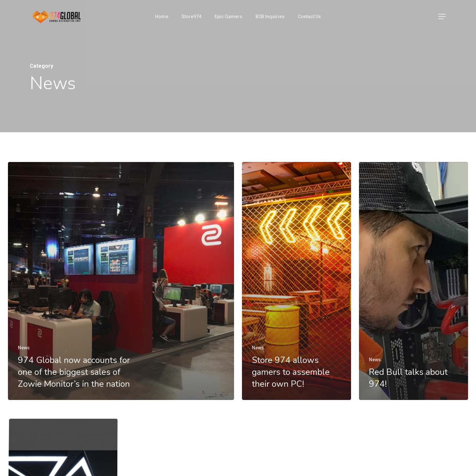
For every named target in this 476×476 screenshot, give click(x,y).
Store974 (191, 17)
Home (162, 17)
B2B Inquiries (270, 17)
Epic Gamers (228, 17)
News (24, 348)
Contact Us (309, 17)
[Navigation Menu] (442, 17)
